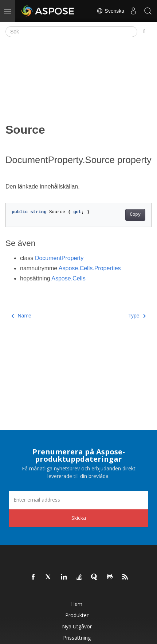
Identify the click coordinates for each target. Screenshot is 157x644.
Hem (77, 604)
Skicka (79, 518)
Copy (135, 215)
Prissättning (77, 638)
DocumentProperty (59, 258)
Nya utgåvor (77, 626)
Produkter (77, 615)
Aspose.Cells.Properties (90, 268)
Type (137, 316)
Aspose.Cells (68, 278)
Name (21, 316)
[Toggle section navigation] (144, 32)
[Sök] (71, 32)
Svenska (110, 11)
